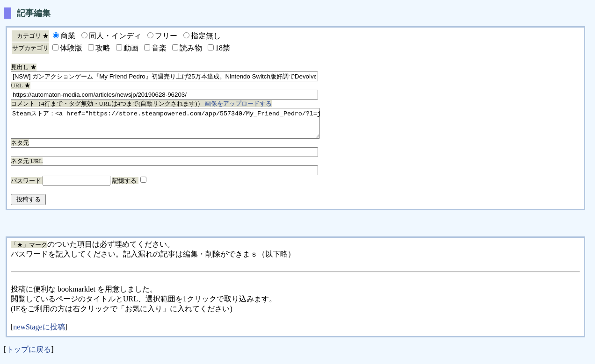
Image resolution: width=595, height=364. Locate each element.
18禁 (223, 48)
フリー (166, 36)
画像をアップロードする (238, 103)
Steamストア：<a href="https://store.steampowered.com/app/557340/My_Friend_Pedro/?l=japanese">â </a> (184, 126)
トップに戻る (29, 355)
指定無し (206, 36)
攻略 (103, 48)
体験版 (71, 48)
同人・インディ (115, 36)
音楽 (159, 48)
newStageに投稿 (39, 332)
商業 (68, 36)
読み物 (191, 48)
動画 (131, 48)
